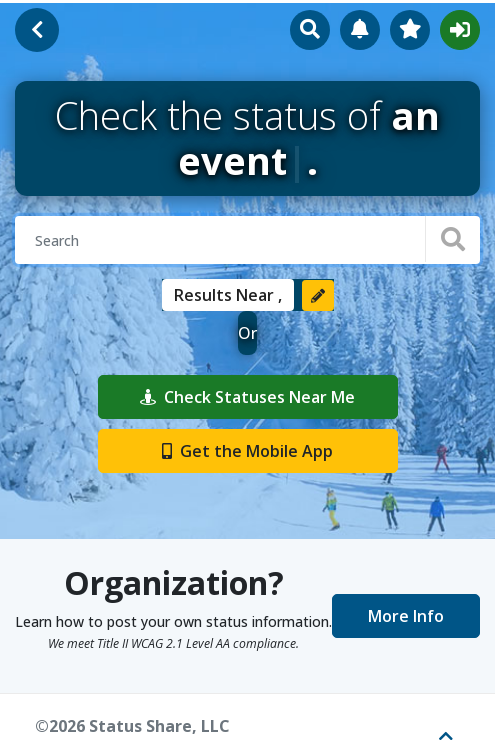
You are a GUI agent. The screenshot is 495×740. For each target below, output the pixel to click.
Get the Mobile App (247, 451)
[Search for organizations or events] (247, 240)
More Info (406, 616)
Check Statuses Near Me (247, 397)
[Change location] (318, 295)
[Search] (452, 239)
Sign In (460, 30)
